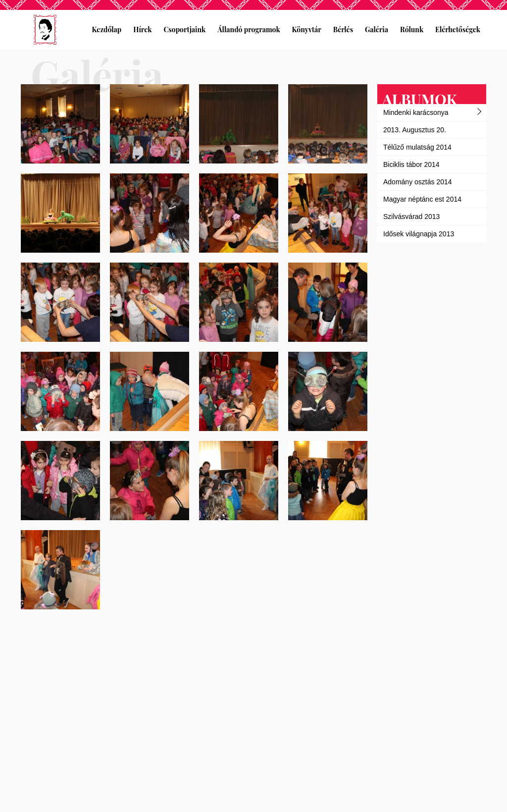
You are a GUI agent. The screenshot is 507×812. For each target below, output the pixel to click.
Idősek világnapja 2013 (419, 234)
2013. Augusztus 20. (415, 130)
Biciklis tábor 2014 (411, 164)
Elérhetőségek (458, 29)
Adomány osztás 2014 (418, 182)
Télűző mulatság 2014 (417, 147)
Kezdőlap (107, 29)
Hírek (142, 29)
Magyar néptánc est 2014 (422, 199)
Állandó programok (249, 29)
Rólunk (412, 29)
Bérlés (343, 29)
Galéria (377, 29)
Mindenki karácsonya (416, 112)
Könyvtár (307, 29)
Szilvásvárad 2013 (411, 217)
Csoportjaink (184, 29)
